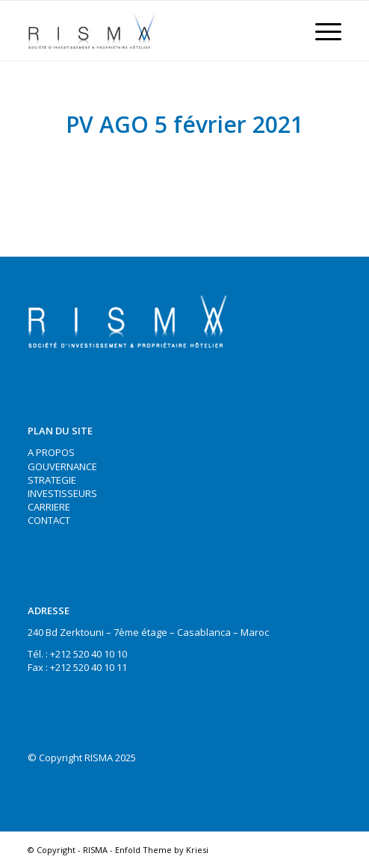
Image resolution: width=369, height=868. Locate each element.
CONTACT (49, 520)
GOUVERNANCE (62, 466)
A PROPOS (51, 452)
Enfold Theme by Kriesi (162, 850)
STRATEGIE (52, 480)
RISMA (95, 850)
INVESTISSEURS (62, 493)
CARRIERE (49, 507)
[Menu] (321, 31)
